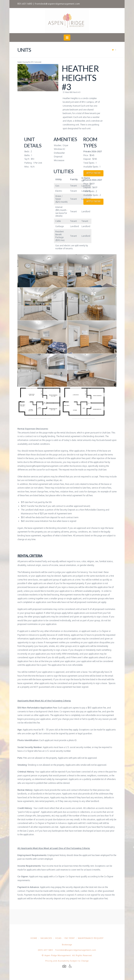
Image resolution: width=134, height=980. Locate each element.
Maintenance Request (91, 938)
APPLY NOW (93, 173)
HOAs (58, 938)
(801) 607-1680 (46, 950)
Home (34, 938)
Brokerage (67, 945)
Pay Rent (70, 938)
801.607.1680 (25, 4)
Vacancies (46, 938)
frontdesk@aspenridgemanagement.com (57, 4)
